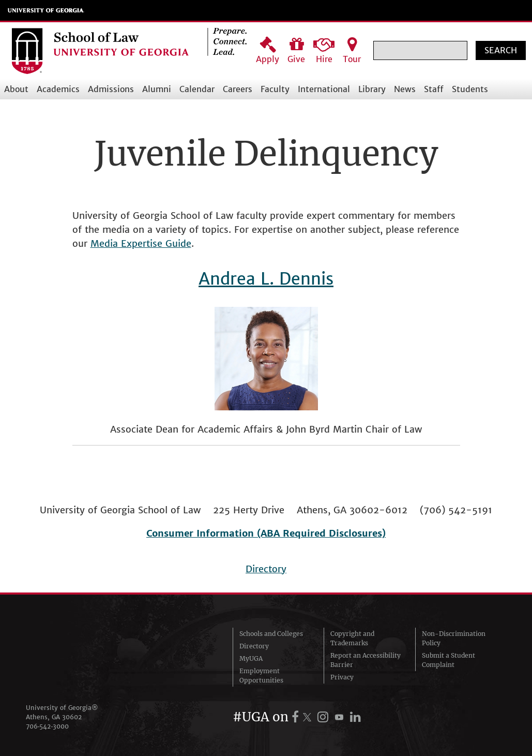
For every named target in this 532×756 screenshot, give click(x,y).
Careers (238, 89)
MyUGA (251, 658)
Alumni (157, 89)
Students (470, 89)
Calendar (197, 89)
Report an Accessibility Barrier (366, 660)
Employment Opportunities (261, 676)
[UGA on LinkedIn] (355, 717)
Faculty (275, 89)
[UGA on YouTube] (341, 717)
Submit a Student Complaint (449, 660)
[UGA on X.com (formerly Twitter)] (309, 717)
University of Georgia (46, 10)
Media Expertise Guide (141, 243)
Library (372, 89)
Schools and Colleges (271, 634)
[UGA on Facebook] (297, 717)
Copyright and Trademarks (352, 638)
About (16, 89)
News (405, 89)
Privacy (342, 677)
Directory (266, 569)
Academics (58, 89)
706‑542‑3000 (48, 726)
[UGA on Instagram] (325, 717)
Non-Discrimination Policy (454, 638)
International (324, 89)
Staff (434, 89)
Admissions (111, 89)
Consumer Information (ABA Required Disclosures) (266, 533)
